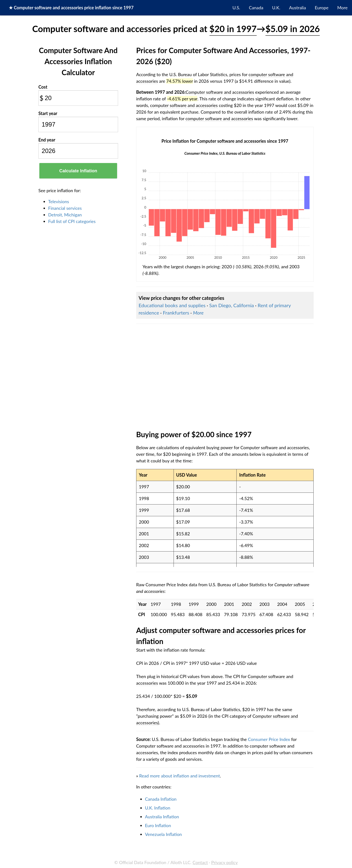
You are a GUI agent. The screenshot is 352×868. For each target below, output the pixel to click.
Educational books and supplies (172, 305)
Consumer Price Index (269, 739)
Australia (298, 8)
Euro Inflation (158, 825)
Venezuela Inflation (163, 834)
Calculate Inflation (78, 171)
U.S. (236, 8)
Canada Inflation (161, 799)
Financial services (65, 208)
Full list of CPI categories (72, 221)
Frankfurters (176, 313)
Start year (48, 113)
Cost (43, 87)
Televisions (59, 201)
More (342, 8)
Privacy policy (224, 862)
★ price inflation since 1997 (71, 8)
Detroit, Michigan (65, 215)
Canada (256, 8)
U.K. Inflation (158, 808)
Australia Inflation (162, 817)
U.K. (276, 8)
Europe (322, 8)
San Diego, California (232, 305)
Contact (200, 862)
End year (47, 140)
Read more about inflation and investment (179, 776)
